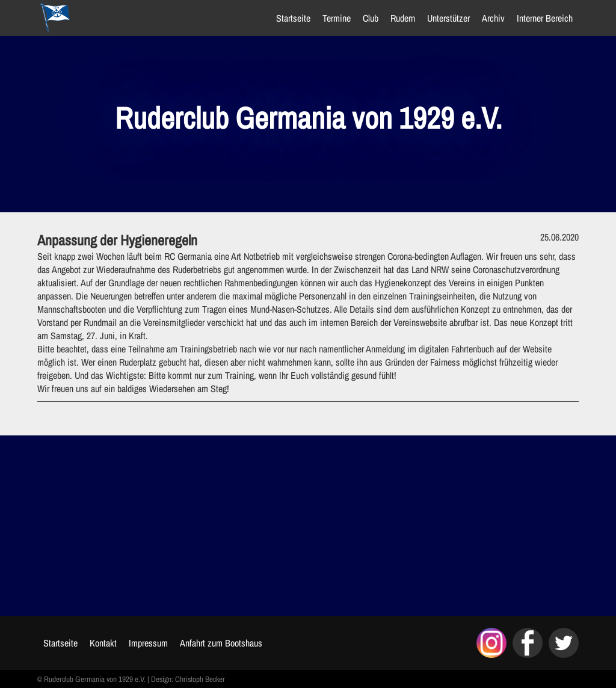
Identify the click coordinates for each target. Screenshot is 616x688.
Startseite (293, 18)
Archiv (493, 18)
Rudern (403, 18)
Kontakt (103, 643)
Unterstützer (448, 18)
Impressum (148, 643)
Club (371, 18)
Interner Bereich (545, 18)
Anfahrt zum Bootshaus (221, 643)
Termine (337, 18)
